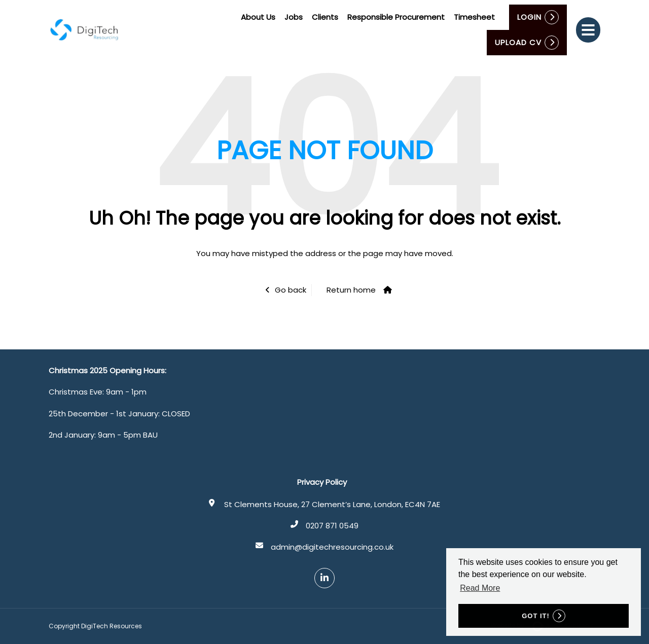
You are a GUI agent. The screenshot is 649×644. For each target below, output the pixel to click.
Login (529, 17)
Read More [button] (480, 588)
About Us (258, 17)
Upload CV (518, 42)
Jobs (294, 17)
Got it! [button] (536, 616)
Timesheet (474, 17)
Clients (325, 17)
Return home (351, 290)
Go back (291, 290)
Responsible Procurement (396, 17)
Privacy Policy (322, 482)
